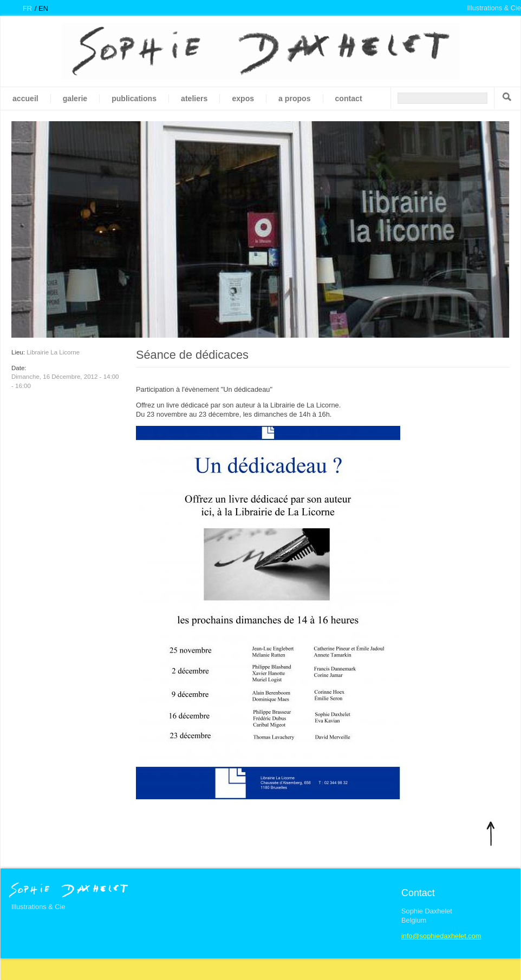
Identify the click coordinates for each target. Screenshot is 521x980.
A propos (294, 98)
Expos (243, 98)
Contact (349, 98)
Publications (134, 98)
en (43, 8)
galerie (75, 98)
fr (27, 8)
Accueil (25, 98)
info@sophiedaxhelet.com (441, 936)
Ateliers (194, 98)
